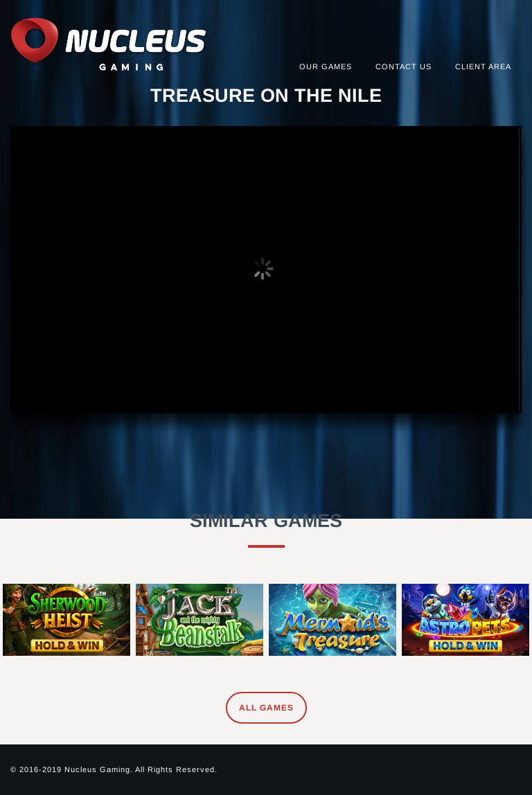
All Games (266, 708)
